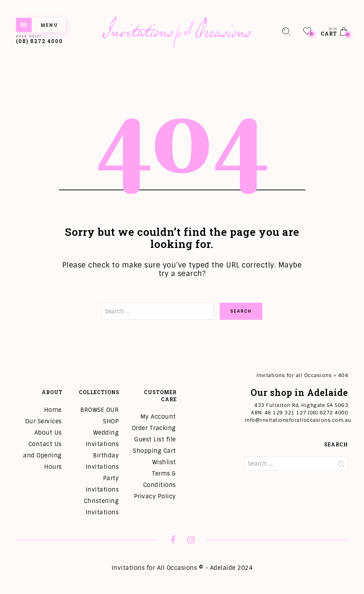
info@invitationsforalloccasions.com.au (298, 420)
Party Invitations (102, 484)
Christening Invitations (101, 507)
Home (53, 410)
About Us (48, 433)
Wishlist (164, 462)
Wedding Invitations (102, 438)
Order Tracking (154, 428)
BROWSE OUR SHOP (100, 416)
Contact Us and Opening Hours (42, 455)
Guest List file (155, 439)
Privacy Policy (155, 496)
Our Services (44, 421)
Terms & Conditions (160, 479)
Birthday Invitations (102, 461)
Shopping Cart (154, 451)
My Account (158, 417)
